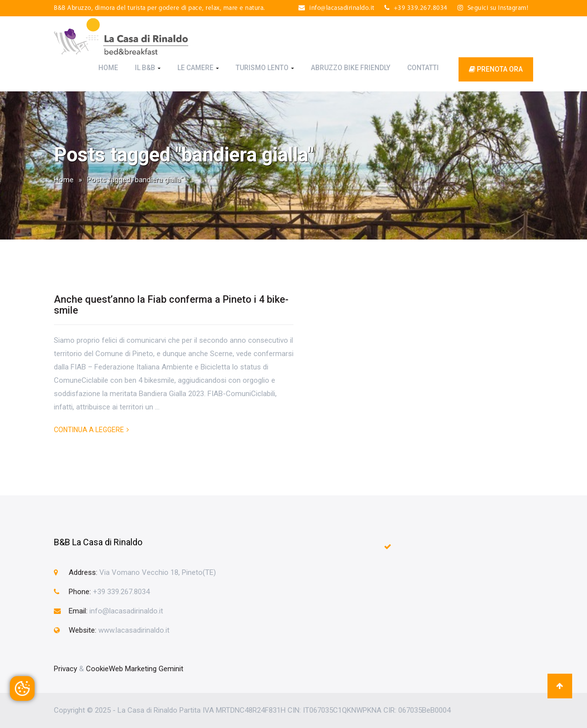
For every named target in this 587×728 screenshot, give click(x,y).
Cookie (97, 669)
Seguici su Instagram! (493, 8)
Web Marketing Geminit (146, 669)
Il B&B (148, 68)
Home (108, 68)
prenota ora (496, 69)
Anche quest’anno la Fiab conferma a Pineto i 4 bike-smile (171, 305)
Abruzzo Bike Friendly (351, 68)
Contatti (423, 68)
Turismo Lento (265, 68)
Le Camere (198, 68)
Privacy (65, 669)
